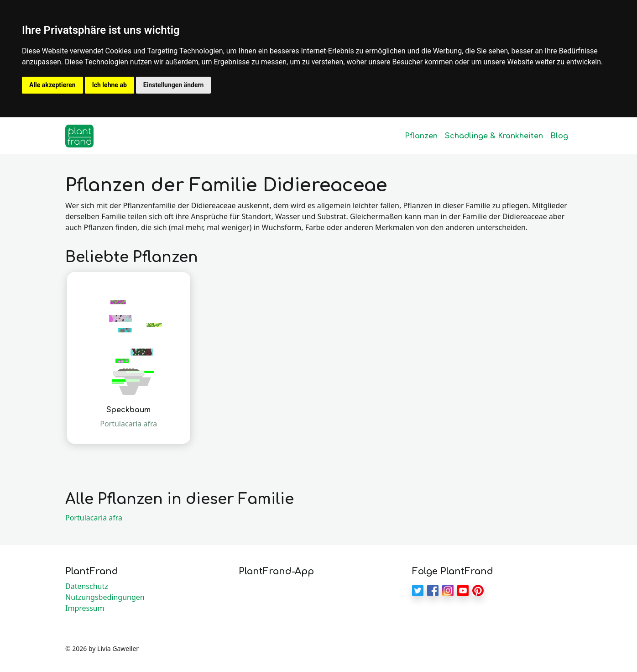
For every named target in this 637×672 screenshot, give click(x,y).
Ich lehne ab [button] (110, 85)
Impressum (85, 608)
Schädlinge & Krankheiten (494, 136)
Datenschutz (87, 586)
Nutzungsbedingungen (105, 597)
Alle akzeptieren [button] (52, 85)
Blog (559, 136)
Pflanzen (421, 136)
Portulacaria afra (94, 518)
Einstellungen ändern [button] (174, 85)
